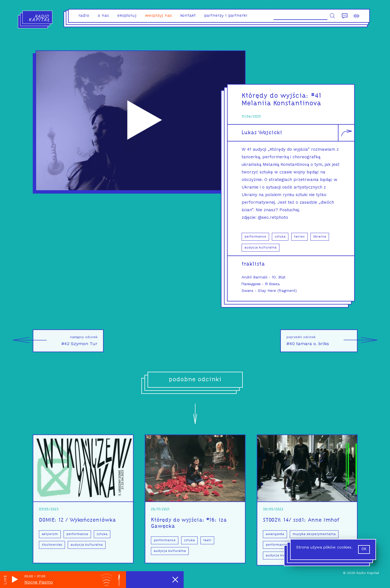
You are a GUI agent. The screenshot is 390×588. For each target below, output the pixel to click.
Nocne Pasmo (39, 582)
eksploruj (127, 16)
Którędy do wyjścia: (276, 96)
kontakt (188, 16)
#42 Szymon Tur (65, 341)
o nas (103, 16)
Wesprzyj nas (158, 16)
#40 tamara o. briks (322, 341)
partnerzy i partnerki (226, 16)
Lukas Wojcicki (262, 133)
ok (364, 549)
